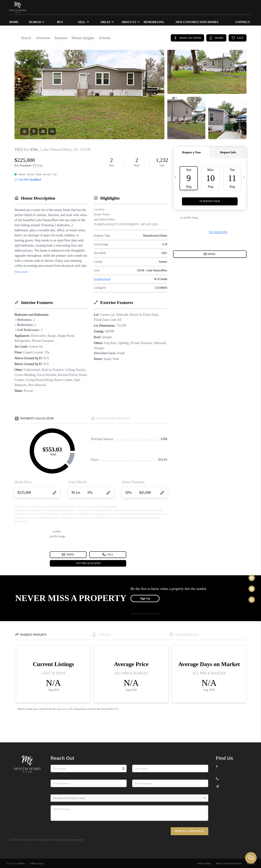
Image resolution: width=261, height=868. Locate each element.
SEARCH (37, 22)
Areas (107, 22)
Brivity (22, 863)
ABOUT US (130, 22)
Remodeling (154, 22)
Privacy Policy (204, 863)
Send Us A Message (189, 831)
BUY (60, 22)
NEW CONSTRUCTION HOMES (197, 22)
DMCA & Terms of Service (229, 863)
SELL (84, 22)
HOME (14, 22)
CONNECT (243, 22)
